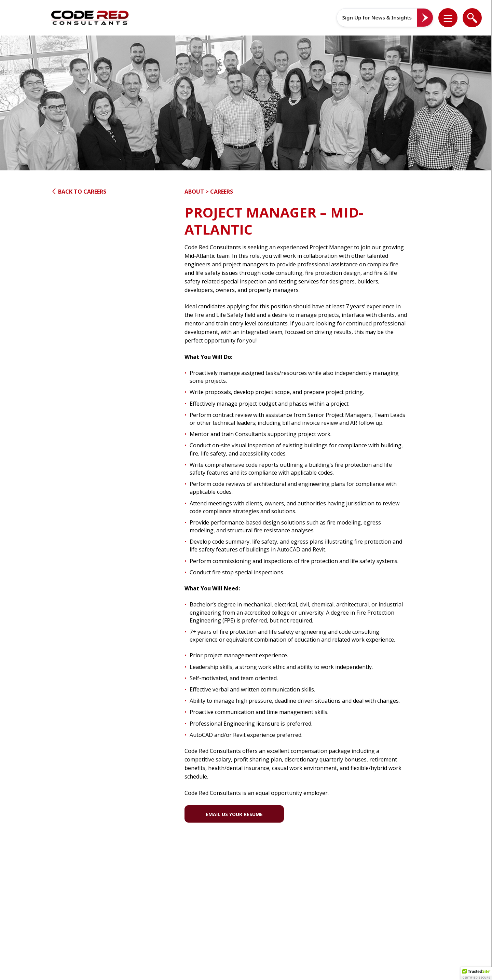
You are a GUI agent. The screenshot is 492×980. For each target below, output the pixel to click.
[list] (448, 18)
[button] (452, 18)
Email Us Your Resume (234, 814)
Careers (222, 192)
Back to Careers (79, 192)
